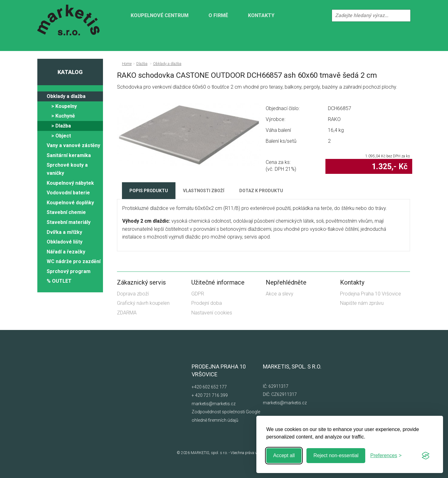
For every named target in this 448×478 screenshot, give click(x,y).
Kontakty (261, 15)
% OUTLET (59, 281)
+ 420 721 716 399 (210, 395)
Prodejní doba (207, 303)
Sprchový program (69, 271)
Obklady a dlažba (66, 96)
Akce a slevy (280, 294)
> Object (61, 136)
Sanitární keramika (69, 155)
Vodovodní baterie (68, 193)
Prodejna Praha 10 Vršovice (371, 294)
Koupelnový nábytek (70, 183)
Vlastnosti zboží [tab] (204, 191)
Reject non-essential (336, 455)
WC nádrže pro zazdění (74, 261)
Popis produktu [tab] (149, 191)
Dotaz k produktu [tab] (261, 191)
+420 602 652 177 (209, 387)
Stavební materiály (69, 222)
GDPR (198, 294)
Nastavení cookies (212, 313)
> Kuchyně (63, 116)
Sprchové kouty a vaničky (67, 169)
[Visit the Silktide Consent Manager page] (426, 456)
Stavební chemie (66, 212)
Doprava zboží (133, 294)
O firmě (218, 15)
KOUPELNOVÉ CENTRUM (160, 15)
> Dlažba (61, 126)
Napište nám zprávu (362, 303)
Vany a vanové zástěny (73, 145)
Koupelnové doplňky (70, 203)
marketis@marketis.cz (214, 404)
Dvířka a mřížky (64, 232)
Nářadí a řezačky (66, 252)
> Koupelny (64, 106)
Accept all (284, 455)
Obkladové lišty (65, 242)
